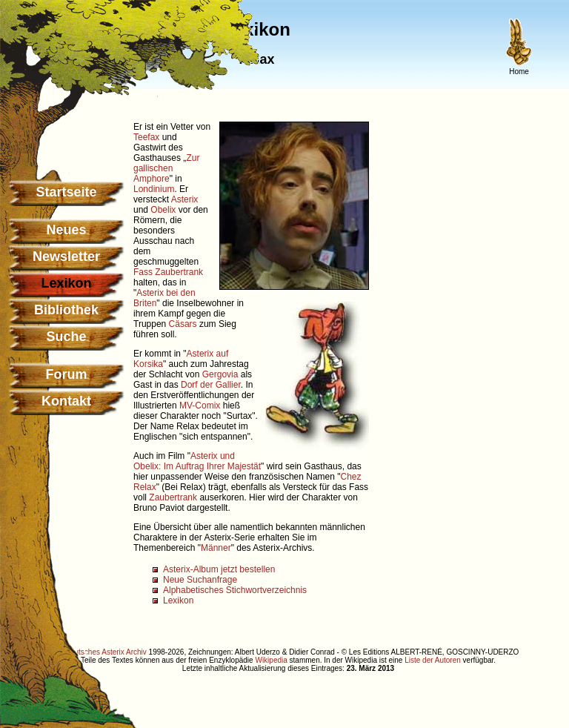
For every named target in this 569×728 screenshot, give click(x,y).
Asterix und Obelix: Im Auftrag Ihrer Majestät (197, 461)
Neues (66, 230)
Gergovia (220, 374)
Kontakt (66, 401)
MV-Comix (200, 406)
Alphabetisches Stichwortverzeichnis (235, 590)
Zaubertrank (179, 272)
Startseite (66, 192)
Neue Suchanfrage (200, 580)
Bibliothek (66, 310)
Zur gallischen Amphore (166, 168)
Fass (143, 272)
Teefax (146, 137)
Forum (67, 374)
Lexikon (178, 600)
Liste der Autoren (433, 660)
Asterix (185, 199)
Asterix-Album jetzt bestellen (219, 569)
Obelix (163, 210)
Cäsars (183, 324)
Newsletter (66, 257)
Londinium (154, 189)
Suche (66, 337)
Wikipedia (271, 660)
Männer (216, 548)
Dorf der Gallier (211, 385)
